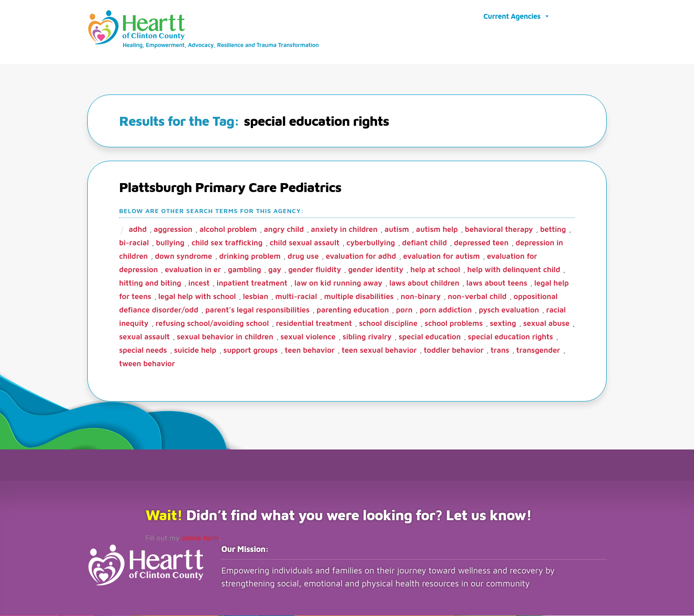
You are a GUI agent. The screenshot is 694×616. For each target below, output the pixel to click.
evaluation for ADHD (361, 257)
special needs (143, 351)
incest (199, 283)
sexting (503, 324)
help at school (435, 270)
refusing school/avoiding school (212, 324)
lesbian (256, 297)
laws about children (424, 283)
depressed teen (481, 243)
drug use (303, 257)
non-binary (421, 297)
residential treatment (314, 324)
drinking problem (250, 257)
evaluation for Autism (441, 257)
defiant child (424, 243)
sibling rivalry (367, 337)
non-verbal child (477, 297)
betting (553, 230)
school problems (454, 324)
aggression (173, 230)
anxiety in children (344, 230)
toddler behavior (454, 351)
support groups (251, 351)
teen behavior (310, 351)
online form (200, 538)
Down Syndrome (184, 257)
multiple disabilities (359, 297)
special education (430, 337)
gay (275, 270)
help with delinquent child (514, 270)
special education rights (510, 337)
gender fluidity (315, 270)
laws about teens (497, 283)
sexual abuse (546, 324)
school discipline (388, 324)
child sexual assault (304, 243)
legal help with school (197, 297)
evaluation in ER (193, 270)
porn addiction (446, 310)
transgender (538, 351)
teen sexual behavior (379, 351)
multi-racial (296, 297)
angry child (284, 230)
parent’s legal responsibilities (258, 310)
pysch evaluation (509, 310)
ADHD (137, 230)
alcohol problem (228, 230)
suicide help (195, 351)
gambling (244, 270)
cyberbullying (371, 243)
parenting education (353, 310)
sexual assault (144, 337)
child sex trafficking (227, 243)
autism (397, 230)
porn (404, 310)
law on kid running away (338, 283)
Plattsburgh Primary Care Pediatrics (230, 187)
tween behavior (147, 364)
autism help (437, 230)
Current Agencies (517, 16)
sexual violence (308, 337)
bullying (170, 243)
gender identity (375, 270)
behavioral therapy (499, 230)
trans (500, 351)
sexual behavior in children (225, 337)
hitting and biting (150, 283)
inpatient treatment (252, 283)
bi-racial (134, 243)
